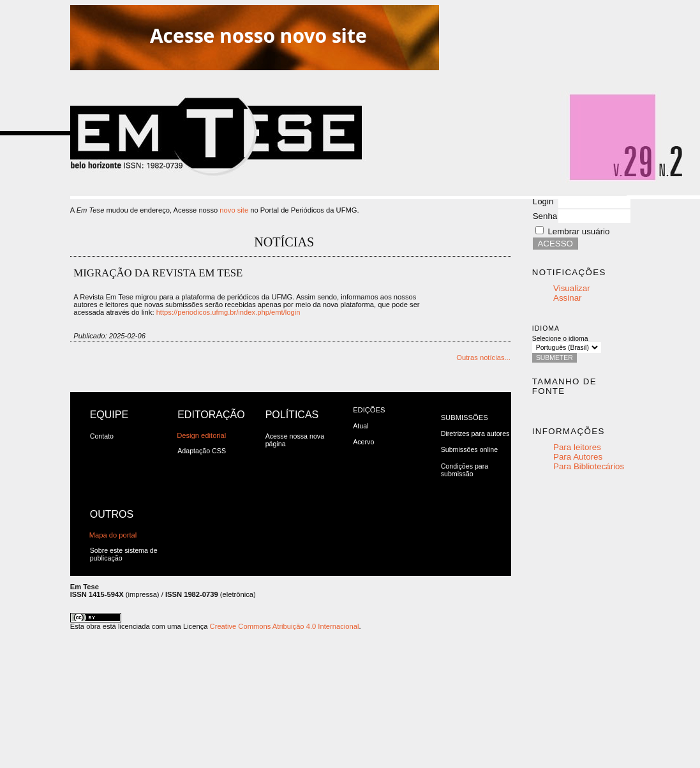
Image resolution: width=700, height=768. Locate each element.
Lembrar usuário (578, 231)
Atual (361, 426)
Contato (102, 436)
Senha (545, 216)
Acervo (363, 442)
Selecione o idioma (560, 339)
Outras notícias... (483, 358)
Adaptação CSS (202, 451)
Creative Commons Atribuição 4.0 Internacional (285, 626)
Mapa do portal (113, 535)
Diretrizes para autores (475, 433)
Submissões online (469, 449)
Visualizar (572, 288)
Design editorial (201, 435)
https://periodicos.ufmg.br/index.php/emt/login (228, 312)
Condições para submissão (465, 470)
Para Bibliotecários (589, 466)
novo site (234, 210)
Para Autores (578, 457)
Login (543, 201)
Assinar (567, 298)
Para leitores (577, 447)
